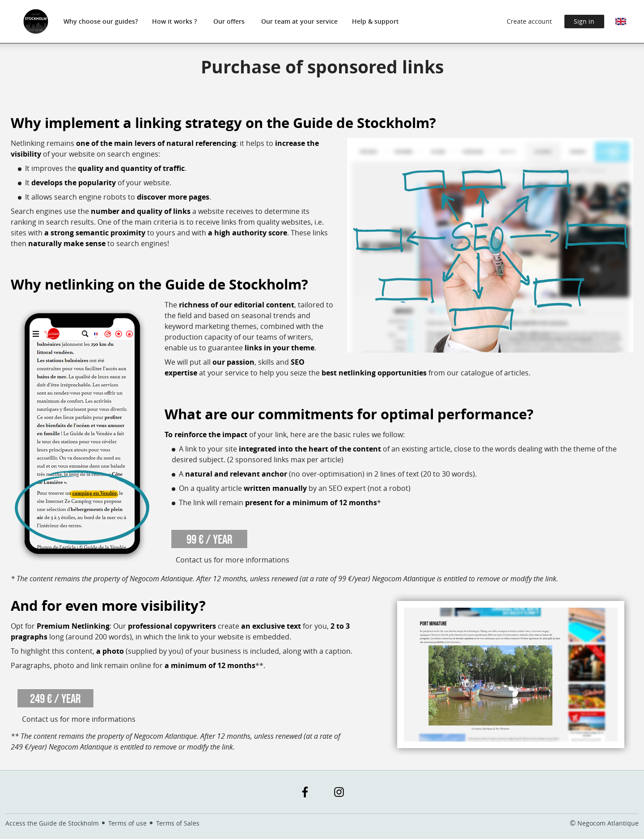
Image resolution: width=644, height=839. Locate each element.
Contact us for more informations (233, 560)
